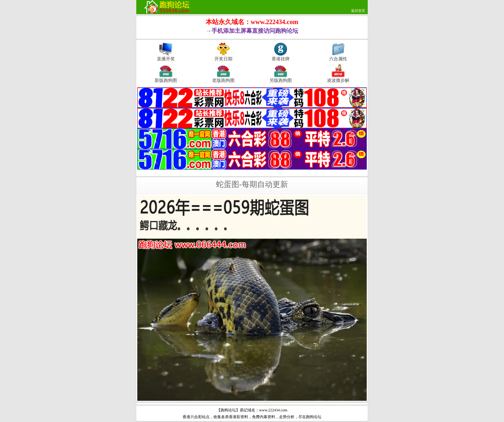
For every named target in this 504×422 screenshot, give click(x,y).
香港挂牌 (281, 59)
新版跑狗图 (166, 80)
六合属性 (338, 59)
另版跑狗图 (281, 80)
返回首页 (358, 11)
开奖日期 (223, 59)
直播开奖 (166, 59)
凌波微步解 (338, 80)
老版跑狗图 (223, 80)
